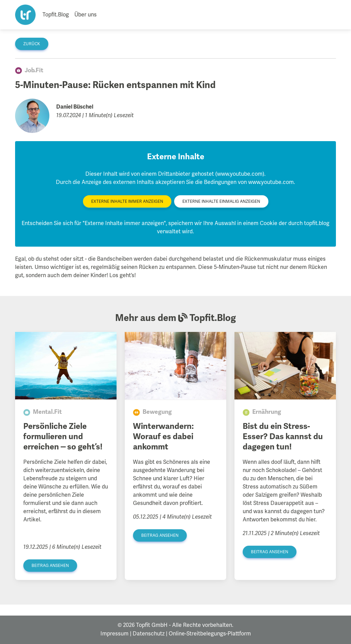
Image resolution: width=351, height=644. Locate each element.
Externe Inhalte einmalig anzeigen (221, 202)
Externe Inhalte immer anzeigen (127, 202)
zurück (32, 44)
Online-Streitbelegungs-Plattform (210, 634)
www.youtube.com (271, 182)
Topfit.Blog (56, 15)
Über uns (86, 15)
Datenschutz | (150, 634)
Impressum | (116, 634)
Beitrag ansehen (50, 566)
